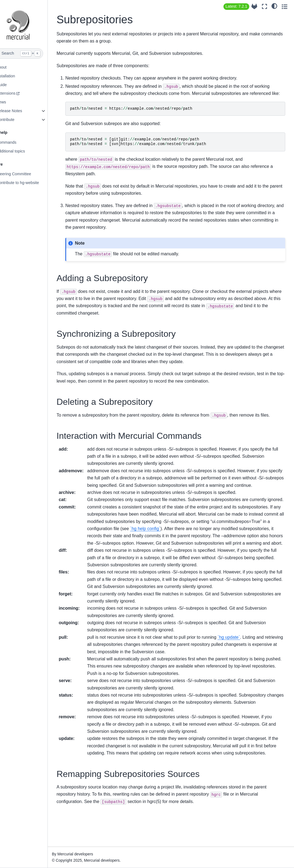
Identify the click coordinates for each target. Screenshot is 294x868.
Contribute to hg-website (29, 183)
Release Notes (20, 111)
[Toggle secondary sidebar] (285, 6)
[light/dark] (274, 6)
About (12, 67)
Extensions (17, 93)
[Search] (29, 53)
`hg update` (240, 666)
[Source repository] (254, 6)
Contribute (16, 120)
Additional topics (22, 151)
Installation (17, 76)
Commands (17, 142)
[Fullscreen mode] (264, 6)
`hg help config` (217, 550)
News (12, 102)
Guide (12, 85)
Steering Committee (25, 174)
